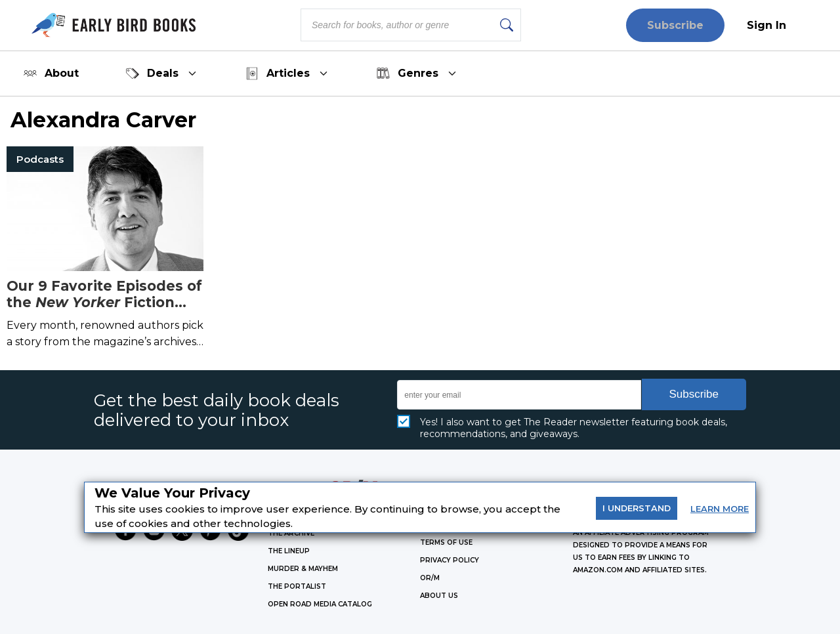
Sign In (766, 25)
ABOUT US (439, 596)
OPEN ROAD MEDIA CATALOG (320, 604)
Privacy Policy (450, 560)
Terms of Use (446, 542)
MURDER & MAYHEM (303, 569)
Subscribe (675, 25)
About (51, 74)
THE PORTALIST (297, 586)
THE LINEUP (289, 551)
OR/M (430, 578)
